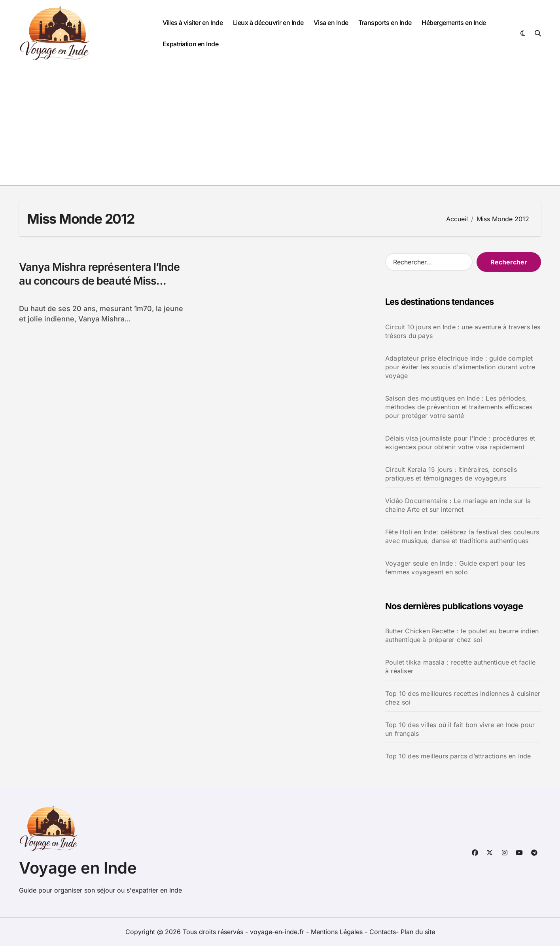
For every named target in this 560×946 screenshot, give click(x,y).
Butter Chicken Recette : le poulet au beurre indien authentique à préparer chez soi (462, 635)
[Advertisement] (280, 126)
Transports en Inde (385, 23)
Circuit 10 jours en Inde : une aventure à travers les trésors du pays (463, 331)
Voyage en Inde (78, 868)
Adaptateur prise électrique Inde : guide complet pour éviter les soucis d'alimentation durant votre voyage (460, 367)
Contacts (383, 932)
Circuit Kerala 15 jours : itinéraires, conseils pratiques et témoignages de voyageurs (451, 474)
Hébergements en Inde (454, 23)
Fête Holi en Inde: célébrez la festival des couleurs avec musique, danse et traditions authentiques (462, 536)
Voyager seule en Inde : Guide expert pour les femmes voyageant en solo (455, 568)
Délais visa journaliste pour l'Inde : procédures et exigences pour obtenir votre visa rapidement (460, 443)
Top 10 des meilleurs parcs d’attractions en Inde (458, 756)
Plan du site (418, 932)
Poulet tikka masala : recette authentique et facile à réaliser (460, 667)
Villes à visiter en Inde (193, 23)
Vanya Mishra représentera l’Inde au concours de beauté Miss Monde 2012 (99, 281)
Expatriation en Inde (190, 44)
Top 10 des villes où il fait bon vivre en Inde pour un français (460, 729)
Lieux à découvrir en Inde (268, 23)
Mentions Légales (338, 932)
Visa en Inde (331, 23)
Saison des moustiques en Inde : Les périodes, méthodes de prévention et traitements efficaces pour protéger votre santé (459, 407)
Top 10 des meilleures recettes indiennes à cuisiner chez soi (463, 698)
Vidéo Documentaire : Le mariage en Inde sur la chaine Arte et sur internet (458, 505)
